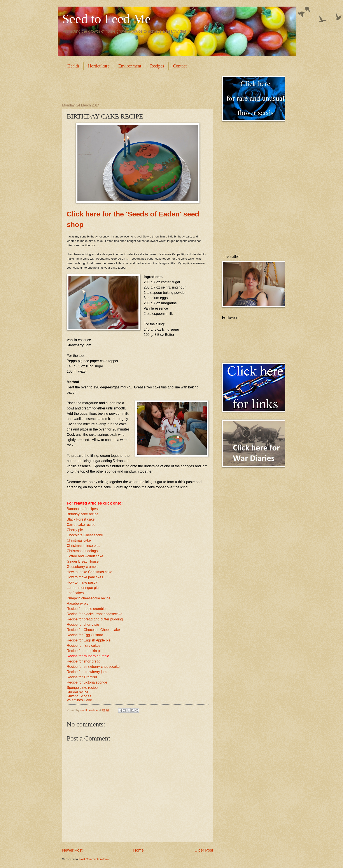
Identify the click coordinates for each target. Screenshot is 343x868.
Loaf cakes (75, 593)
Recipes (157, 66)
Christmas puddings (82, 551)
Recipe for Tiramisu (82, 677)
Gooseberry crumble (83, 567)
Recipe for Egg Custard (85, 635)
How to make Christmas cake (89, 572)
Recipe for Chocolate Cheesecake (93, 630)
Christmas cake (79, 540)
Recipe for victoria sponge (87, 682)
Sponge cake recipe (82, 688)
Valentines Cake (79, 700)
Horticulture (99, 66)
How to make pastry (82, 582)
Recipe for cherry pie (83, 624)
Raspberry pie (78, 603)
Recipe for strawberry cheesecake (93, 667)
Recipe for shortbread (84, 661)
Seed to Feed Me (106, 19)
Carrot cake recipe (81, 525)
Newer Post (72, 850)
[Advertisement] (142, 86)
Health (73, 66)
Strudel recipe (78, 692)
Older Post (204, 850)
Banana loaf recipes (82, 509)
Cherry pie (75, 530)
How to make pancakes (85, 577)
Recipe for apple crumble (86, 609)
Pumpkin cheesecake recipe (89, 598)
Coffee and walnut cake (85, 556)
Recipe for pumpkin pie (85, 651)
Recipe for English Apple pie (89, 640)
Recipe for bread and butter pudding (95, 619)
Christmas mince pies (83, 546)
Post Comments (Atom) (94, 859)
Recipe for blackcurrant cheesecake (94, 614)
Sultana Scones (79, 696)
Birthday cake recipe (83, 514)
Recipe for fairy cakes (84, 646)
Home (138, 850)
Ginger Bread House (83, 561)
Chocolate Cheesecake (85, 535)
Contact (180, 66)
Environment (130, 66)
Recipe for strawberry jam (87, 672)
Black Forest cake (81, 519)
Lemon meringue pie (83, 588)
